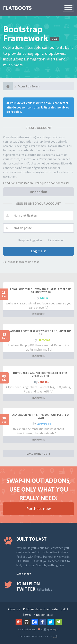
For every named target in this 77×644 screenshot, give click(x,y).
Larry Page (44, 424)
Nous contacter (43, 615)
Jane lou (44, 382)
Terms (27, 615)
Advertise (14, 609)
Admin (44, 298)
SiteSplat (44, 340)
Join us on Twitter (34, 586)
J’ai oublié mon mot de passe (21, 262)
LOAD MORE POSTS (38, 454)
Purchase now (38, 508)
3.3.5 (55, 39)
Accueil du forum (29, 86)
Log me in (39, 251)
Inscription (38, 192)
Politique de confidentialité (52, 183)
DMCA (64, 609)
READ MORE (38, 314)
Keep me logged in (28, 240)
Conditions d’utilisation (18, 183)
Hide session (54, 240)
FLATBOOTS (17, 8)
